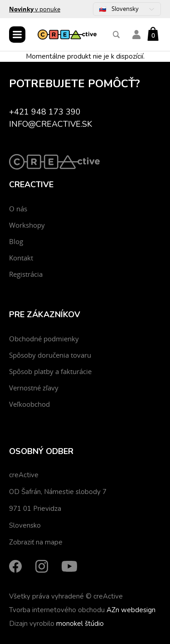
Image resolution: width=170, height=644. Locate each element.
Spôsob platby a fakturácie (50, 371)
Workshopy (27, 225)
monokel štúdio (80, 624)
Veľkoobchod (29, 404)
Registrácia (26, 274)
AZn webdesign (131, 610)
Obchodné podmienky (44, 339)
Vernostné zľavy (34, 388)
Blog (16, 241)
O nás (18, 209)
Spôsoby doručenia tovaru (50, 355)
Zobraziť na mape (36, 542)
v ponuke (35, 9)
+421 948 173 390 (45, 112)
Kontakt (21, 258)
